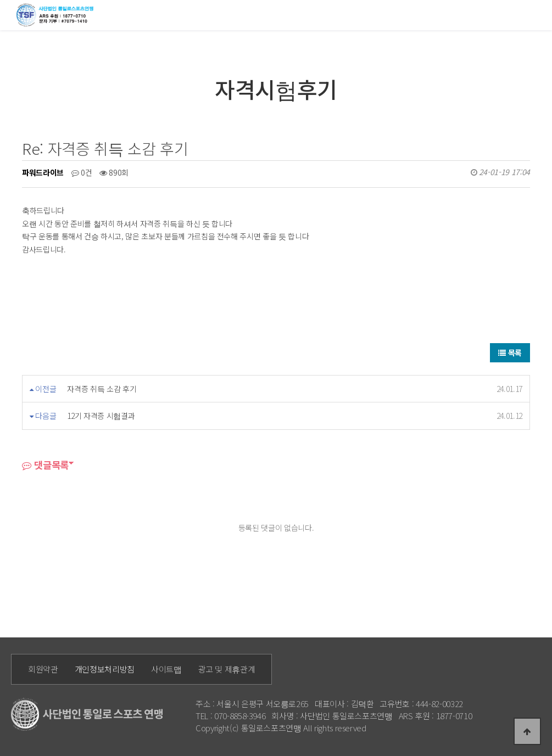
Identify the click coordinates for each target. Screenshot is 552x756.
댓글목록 (45, 465)
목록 (510, 352)
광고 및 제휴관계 (227, 669)
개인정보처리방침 (105, 669)
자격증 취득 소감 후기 (102, 389)
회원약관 (43, 669)
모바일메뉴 (539, 14)
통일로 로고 (57, 15)
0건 (82, 172)
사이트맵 (166, 669)
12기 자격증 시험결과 (101, 416)
